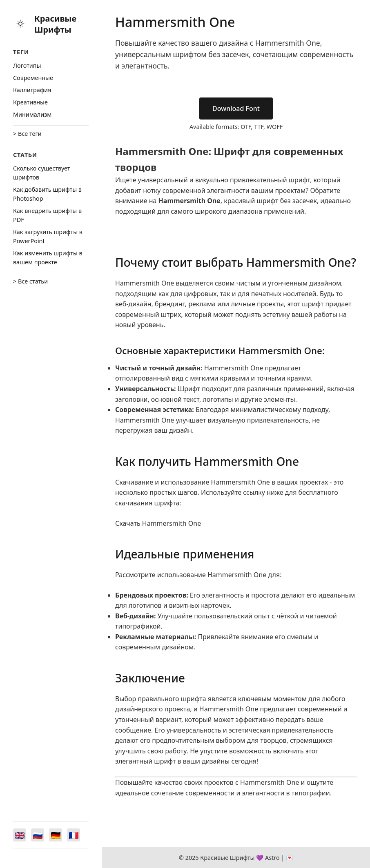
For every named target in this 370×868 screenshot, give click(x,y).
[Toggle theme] (20, 24)
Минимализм (32, 114)
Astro (272, 858)
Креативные (30, 102)
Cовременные (33, 78)
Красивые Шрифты (55, 24)
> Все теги (27, 134)
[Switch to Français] (74, 835)
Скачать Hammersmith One (158, 523)
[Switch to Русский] (38, 835)
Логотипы (27, 65)
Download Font (236, 108)
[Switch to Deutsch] (56, 835)
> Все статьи (30, 281)
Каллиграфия (32, 90)
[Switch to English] (20, 835)
